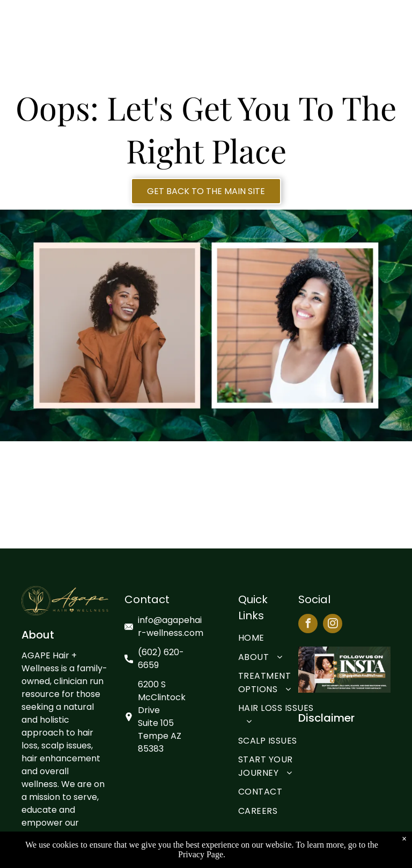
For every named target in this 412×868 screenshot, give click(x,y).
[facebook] (308, 625)
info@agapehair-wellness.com (171, 626)
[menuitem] (278, 638)
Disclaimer (326, 718)
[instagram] (333, 625)
